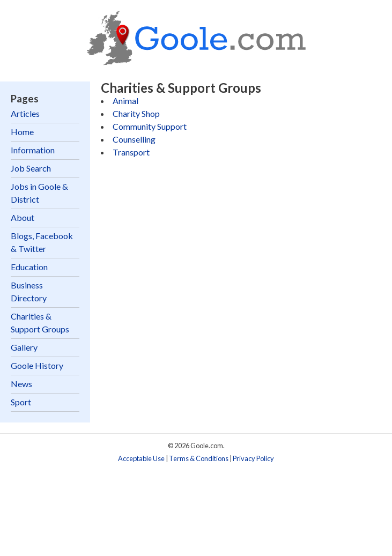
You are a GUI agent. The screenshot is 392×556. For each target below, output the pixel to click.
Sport (21, 402)
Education (29, 267)
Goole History (37, 365)
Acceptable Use (141, 458)
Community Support (150, 126)
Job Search (31, 168)
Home (22, 132)
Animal (125, 101)
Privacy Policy (253, 458)
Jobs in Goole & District (39, 193)
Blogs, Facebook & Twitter (42, 242)
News (21, 384)
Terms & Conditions (199, 458)
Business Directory (29, 291)
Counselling (134, 139)
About (23, 217)
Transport (131, 152)
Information (33, 150)
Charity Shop (136, 113)
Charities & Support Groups (40, 323)
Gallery (24, 347)
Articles (25, 113)
